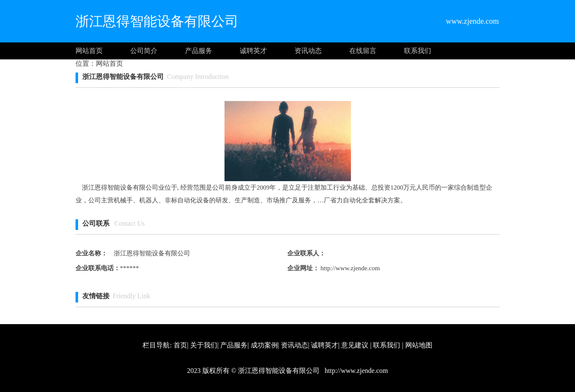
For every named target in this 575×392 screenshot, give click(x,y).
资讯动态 (308, 51)
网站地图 (419, 345)
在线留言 (363, 51)
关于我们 (204, 345)
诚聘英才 (253, 51)
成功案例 (264, 345)
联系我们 (418, 51)
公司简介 (144, 51)
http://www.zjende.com (350, 268)
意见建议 (355, 345)
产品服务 (199, 51)
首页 (180, 345)
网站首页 (89, 51)
